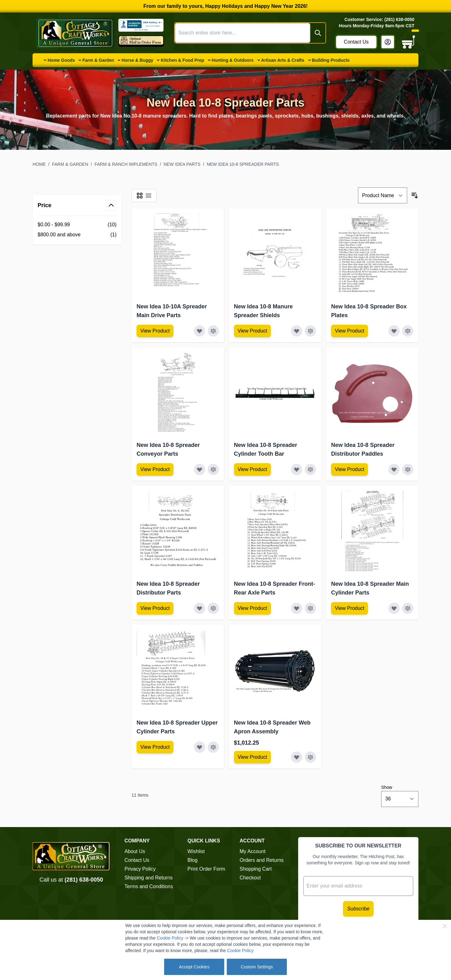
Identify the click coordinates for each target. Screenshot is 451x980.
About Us (135, 851)
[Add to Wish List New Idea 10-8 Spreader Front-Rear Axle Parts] (297, 608)
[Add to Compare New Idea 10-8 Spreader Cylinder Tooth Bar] (310, 469)
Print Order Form (206, 869)
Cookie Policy (170, 938)
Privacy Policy (140, 869)
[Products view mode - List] (148, 196)
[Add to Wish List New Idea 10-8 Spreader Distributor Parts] (200, 608)
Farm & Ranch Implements (126, 164)
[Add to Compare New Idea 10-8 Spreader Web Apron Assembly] (310, 757)
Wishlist (196, 851)
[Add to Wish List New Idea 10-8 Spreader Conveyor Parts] (200, 469)
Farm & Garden (98, 60)
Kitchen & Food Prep (182, 60)
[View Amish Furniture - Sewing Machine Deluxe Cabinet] (155, 331)
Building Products (331, 60)
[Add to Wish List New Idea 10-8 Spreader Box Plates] (394, 331)
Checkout (250, 878)
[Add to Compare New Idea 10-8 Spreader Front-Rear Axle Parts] (310, 608)
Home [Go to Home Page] (39, 164)
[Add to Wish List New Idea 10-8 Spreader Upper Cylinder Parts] (200, 747)
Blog (193, 860)
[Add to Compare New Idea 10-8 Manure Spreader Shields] (310, 331)
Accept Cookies (194, 967)
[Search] (318, 33)
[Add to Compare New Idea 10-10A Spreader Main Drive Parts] (213, 331)
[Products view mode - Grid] (140, 196)
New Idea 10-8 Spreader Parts (243, 164)
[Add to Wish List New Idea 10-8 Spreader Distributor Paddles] (394, 469)
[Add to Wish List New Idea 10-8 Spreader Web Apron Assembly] (297, 757)
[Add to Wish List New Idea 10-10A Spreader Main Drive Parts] (200, 331)
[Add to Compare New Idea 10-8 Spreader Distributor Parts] (213, 608)
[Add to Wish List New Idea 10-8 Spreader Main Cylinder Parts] (394, 608)
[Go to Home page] (75, 33)
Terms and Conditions (149, 886)
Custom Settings (257, 967)
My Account (253, 851)
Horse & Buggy (137, 60)
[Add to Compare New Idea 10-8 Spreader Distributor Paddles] (408, 469)
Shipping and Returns (148, 878)
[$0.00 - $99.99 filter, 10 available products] (77, 225)
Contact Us (356, 42)
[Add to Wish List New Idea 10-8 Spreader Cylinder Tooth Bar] (297, 469)
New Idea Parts (182, 164)
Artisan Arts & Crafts (283, 60)
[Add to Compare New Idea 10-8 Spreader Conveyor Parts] (213, 469)
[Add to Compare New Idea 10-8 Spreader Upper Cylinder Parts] (213, 747)
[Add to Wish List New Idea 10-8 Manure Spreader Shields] (297, 331)
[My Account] (388, 42)
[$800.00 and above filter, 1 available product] (77, 235)
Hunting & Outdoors (233, 60)
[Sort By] (383, 195)
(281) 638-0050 (84, 880)
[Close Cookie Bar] (445, 926)
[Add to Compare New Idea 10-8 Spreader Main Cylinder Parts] (408, 608)
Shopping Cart (256, 869)
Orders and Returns (262, 860)
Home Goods (61, 60)
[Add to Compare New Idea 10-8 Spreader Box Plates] (408, 331)
